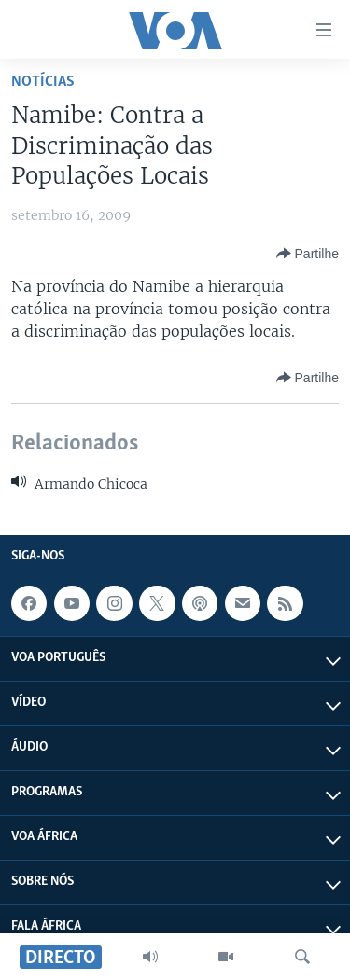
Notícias (43, 82)
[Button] (308, 254)
